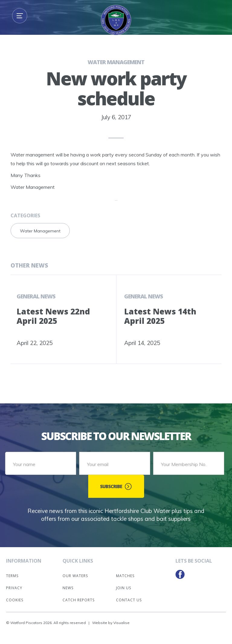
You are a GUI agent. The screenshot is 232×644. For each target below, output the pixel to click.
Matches (125, 576)
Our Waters (75, 576)
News (68, 588)
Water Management (116, 62)
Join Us (124, 588)
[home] (116, 20)
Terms (12, 576)
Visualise (121, 623)
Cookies (15, 600)
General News (36, 296)
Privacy (14, 588)
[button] (20, 16)
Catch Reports (79, 600)
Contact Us (129, 600)
